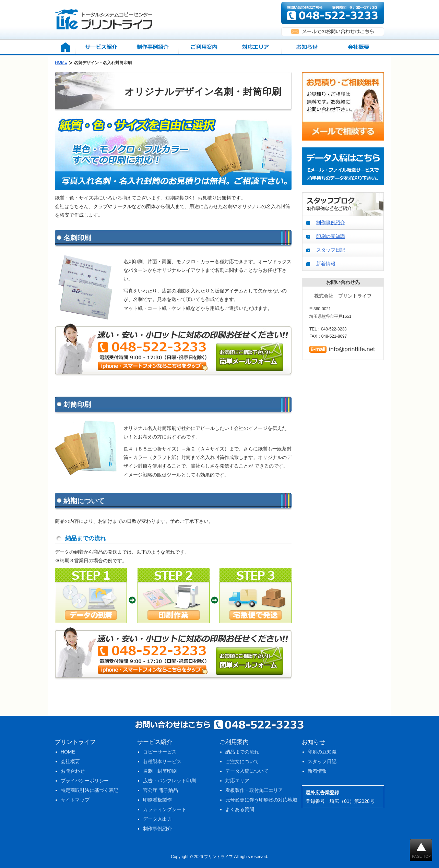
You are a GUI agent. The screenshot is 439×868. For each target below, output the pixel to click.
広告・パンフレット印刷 (169, 781)
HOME (68, 752)
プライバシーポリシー (85, 781)
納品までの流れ (242, 752)
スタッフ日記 (331, 250)
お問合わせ (73, 771)
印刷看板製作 (157, 800)
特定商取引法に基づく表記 (90, 790)
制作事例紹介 (331, 222)
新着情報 (326, 264)
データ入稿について (247, 771)
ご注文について (242, 761)
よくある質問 (240, 809)
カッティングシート (165, 809)
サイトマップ (75, 800)
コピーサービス (160, 752)
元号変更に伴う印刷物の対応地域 (261, 800)
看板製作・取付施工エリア (254, 790)
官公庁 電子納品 (161, 790)
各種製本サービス (162, 761)
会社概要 (70, 761)
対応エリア (237, 781)
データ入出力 (157, 819)
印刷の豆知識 (331, 236)
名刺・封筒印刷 (160, 771)
